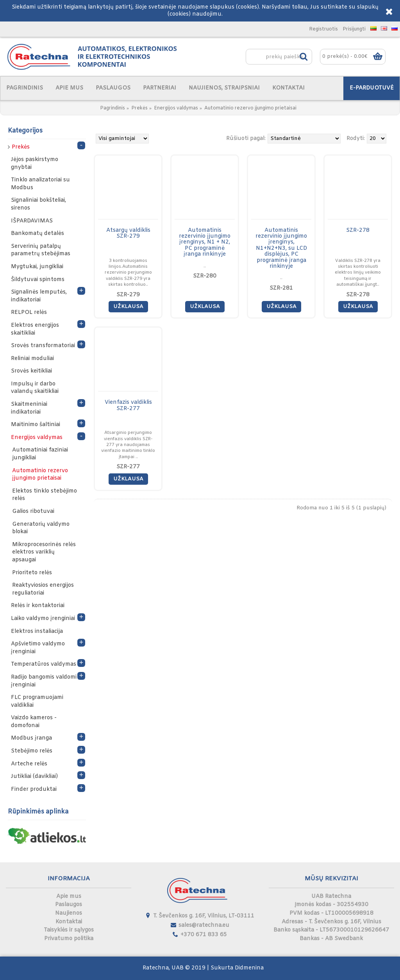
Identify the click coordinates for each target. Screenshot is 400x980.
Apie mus (69, 897)
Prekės (139, 108)
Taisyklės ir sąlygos (69, 930)
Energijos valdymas (176, 108)
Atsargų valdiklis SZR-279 (128, 233)
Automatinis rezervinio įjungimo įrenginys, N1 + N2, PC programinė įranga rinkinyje (205, 243)
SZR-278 (358, 230)
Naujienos (69, 913)
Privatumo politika (69, 939)
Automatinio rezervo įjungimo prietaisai (250, 108)
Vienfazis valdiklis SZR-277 (128, 405)
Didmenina (249, 968)
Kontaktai (69, 922)
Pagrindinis (112, 108)
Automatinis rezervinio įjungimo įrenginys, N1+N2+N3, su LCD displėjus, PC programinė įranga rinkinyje (281, 248)
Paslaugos (69, 905)
